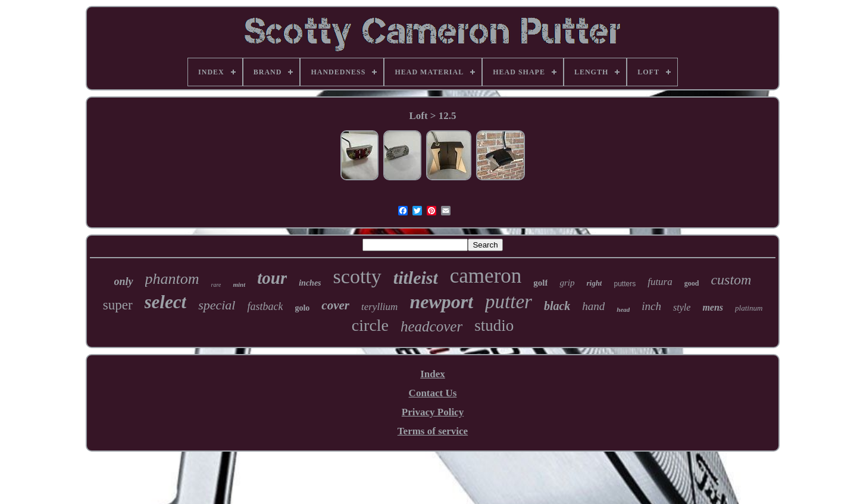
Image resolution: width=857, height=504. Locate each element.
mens (713, 307)
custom (731, 280)
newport (441, 302)
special (217, 305)
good (692, 283)
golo (302, 308)
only (124, 281)
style (682, 307)
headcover (431, 326)
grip (567, 283)
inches (310, 283)
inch (651, 306)
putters (625, 284)
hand (593, 306)
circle (370, 325)
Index (433, 374)
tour (272, 278)
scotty (357, 276)
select (166, 302)
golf (540, 283)
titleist (416, 278)
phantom (172, 279)
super (118, 305)
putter (509, 302)
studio (494, 325)
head (623, 309)
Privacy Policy (433, 412)
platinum (749, 308)
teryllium (379, 307)
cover (335, 305)
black (557, 306)
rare (216, 285)
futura (660, 282)
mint (239, 284)
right (594, 283)
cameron (486, 276)
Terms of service (433, 431)
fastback (265, 306)
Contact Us (433, 393)
